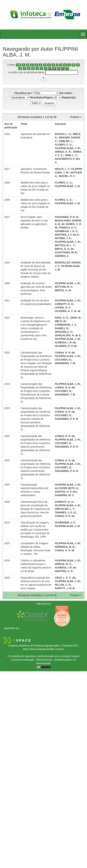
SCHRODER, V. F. (65, 523)
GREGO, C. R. (63, 152)
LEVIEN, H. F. (62, 308)
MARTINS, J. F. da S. (67, 235)
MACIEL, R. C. (67, 176)
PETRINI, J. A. (63, 238)
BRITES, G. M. (63, 290)
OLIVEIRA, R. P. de (66, 346)
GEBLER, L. (66, 141)
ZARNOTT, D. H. (64, 304)
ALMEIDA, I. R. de (65, 342)
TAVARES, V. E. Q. (65, 512)
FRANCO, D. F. (68, 228)
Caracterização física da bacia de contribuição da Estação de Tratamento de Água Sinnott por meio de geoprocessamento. (35, 509)
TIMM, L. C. (71, 155)
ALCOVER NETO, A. (66, 488)
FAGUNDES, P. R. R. (67, 217)
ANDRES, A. (62, 256)
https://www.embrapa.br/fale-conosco (43, 649)
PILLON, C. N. (63, 585)
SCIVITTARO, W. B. (66, 252)
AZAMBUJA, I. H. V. (66, 231)
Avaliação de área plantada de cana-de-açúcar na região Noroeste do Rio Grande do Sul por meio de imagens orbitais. (36, 270)
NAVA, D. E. (62, 318)
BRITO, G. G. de (64, 249)
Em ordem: (66, 93)
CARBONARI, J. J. (66, 325)
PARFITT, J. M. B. (65, 588)
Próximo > (76, 117)
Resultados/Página (41, 97)
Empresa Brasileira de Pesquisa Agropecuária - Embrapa (40, 646)
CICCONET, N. (63, 360)
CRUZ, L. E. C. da (65, 578)
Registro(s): (69, 97)
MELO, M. (60, 321)
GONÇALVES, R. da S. (68, 335)
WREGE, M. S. (63, 564)
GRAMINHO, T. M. (65, 363)
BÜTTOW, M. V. (64, 287)
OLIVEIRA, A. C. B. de (67, 311)
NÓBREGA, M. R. (65, 547)
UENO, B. (76, 318)
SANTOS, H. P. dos (66, 492)
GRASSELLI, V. (64, 332)
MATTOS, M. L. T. (65, 245)
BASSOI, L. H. (63, 134)
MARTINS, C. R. (64, 571)
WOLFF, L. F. (62, 169)
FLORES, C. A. (63, 145)
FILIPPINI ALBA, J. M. (67, 148)
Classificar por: (23, 93)
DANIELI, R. (62, 328)
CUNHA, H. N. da (65, 353)
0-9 (18, 65)
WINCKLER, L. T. (65, 509)
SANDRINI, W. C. (64, 495)
